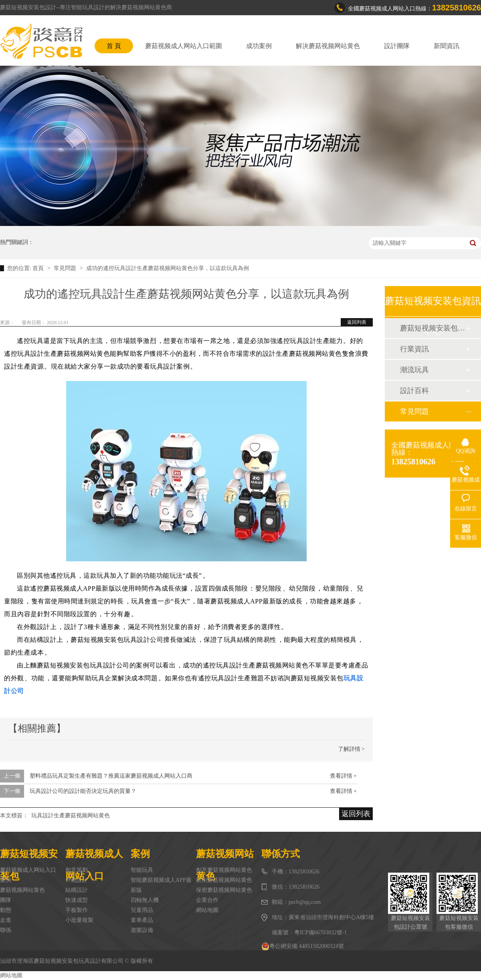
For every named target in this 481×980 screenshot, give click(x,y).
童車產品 (142, 920)
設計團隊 (397, 46)
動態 (6, 910)
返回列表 (357, 322)
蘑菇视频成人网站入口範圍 (184, 46)
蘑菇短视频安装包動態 (432, 328)
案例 (6, 880)
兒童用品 (142, 910)
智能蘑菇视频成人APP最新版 (161, 885)
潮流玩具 (414, 370)
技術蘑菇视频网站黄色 (224, 880)
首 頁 (114, 46)
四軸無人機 (145, 900)
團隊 (6, 900)
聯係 (6, 930)
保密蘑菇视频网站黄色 (224, 890)
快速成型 (77, 900)
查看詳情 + (343, 776)
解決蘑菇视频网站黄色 (328, 46)
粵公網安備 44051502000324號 (303, 946)
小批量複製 (79, 920)
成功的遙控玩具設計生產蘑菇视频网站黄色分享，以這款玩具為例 (168, 268)
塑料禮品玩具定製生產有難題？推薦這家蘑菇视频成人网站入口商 (111, 776)
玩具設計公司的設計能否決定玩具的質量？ (83, 791)
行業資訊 (414, 349)
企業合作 (207, 900)
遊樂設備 (142, 930)
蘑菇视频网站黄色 (22, 890)
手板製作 (77, 910)
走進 (6, 920)
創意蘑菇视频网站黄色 (224, 870)
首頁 (39, 268)
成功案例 (259, 46)
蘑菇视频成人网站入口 (28, 870)
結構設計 (77, 890)
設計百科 (414, 391)
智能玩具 (142, 870)
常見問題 (66, 268)
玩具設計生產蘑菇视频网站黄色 (71, 816)
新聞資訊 (447, 46)
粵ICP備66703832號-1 (320, 933)
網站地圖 (207, 910)
